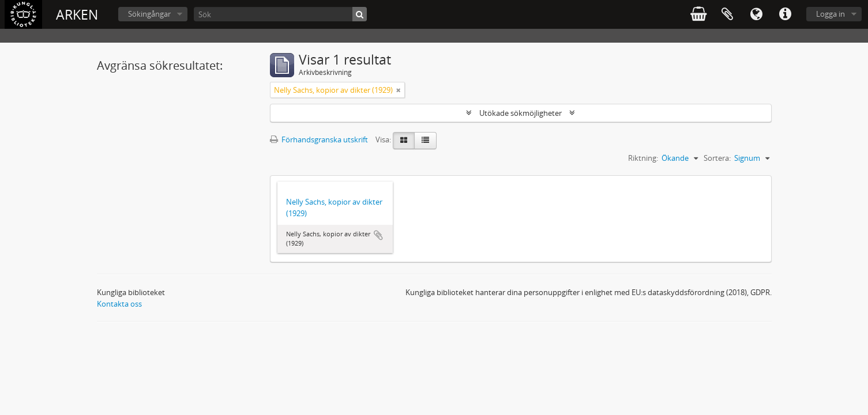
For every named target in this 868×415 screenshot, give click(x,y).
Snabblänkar (785, 14)
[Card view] (404, 141)
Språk (756, 14)
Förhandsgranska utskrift (319, 139)
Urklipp (727, 14)
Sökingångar (149, 14)
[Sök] (280, 14)
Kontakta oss (119, 304)
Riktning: (643, 158)
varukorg (698, 14)
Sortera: (717, 158)
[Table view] (425, 141)
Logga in (831, 14)
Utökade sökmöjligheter (521, 113)
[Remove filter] (399, 90)
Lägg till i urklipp (378, 235)
